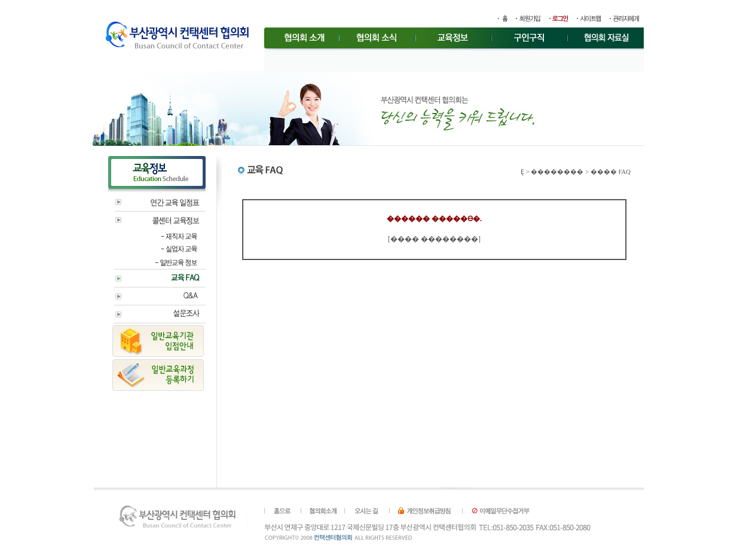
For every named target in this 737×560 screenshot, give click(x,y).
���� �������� (434, 239)
